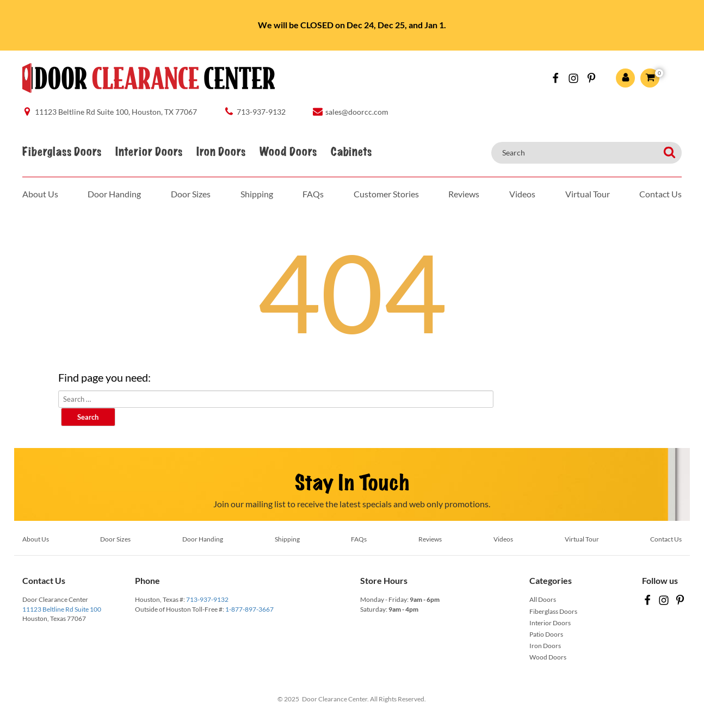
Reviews (464, 194)
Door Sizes (191, 194)
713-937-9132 (207, 599)
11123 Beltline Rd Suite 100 (62, 609)
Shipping (257, 194)
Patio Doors (546, 634)
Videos (522, 194)
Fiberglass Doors (62, 152)
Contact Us (660, 194)
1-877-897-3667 (249, 609)
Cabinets (351, 152)
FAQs (313, 194)
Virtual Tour (588, 194)
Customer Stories (386, 194)
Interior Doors (149, 152)
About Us (40, 194)
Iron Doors (221, 152)
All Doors (543, 599)
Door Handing (114, 194)
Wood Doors (288, 152)
